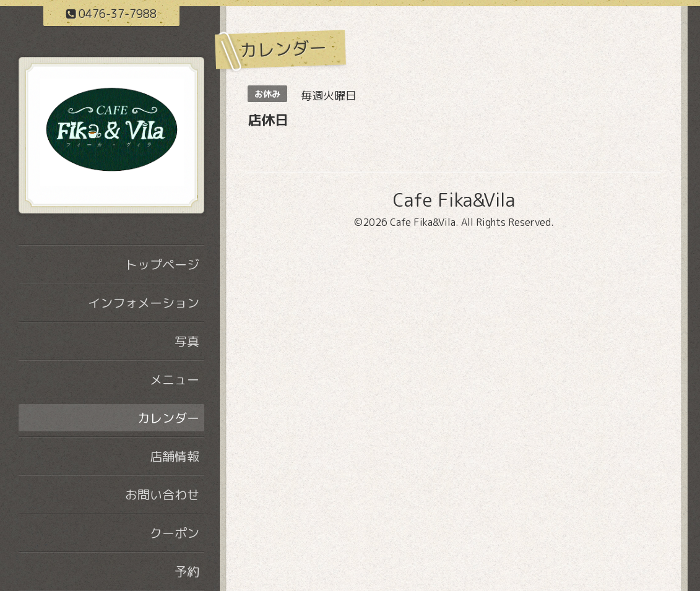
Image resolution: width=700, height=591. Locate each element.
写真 (187, 341)
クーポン (175, 533)
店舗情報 (175, 456)
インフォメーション (144, 303)
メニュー (175, 379)
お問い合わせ (162, 494)
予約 (187, 571)
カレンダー (168, 418)
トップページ (162, 264)
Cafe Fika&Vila (454, 200)
